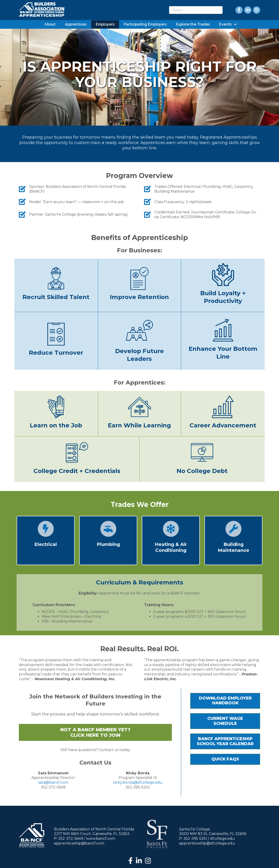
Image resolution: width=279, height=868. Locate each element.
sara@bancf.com (53, 782)
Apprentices (76, 24)
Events (225, 24)
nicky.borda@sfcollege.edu (138, 782)
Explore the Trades (193, 24)
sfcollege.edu (222, 838)
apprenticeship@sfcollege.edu (207, 843)
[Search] (196, 10)
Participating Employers (145, 24)
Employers (105, 24)
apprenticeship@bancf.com (79, 843)
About (50, 24)
